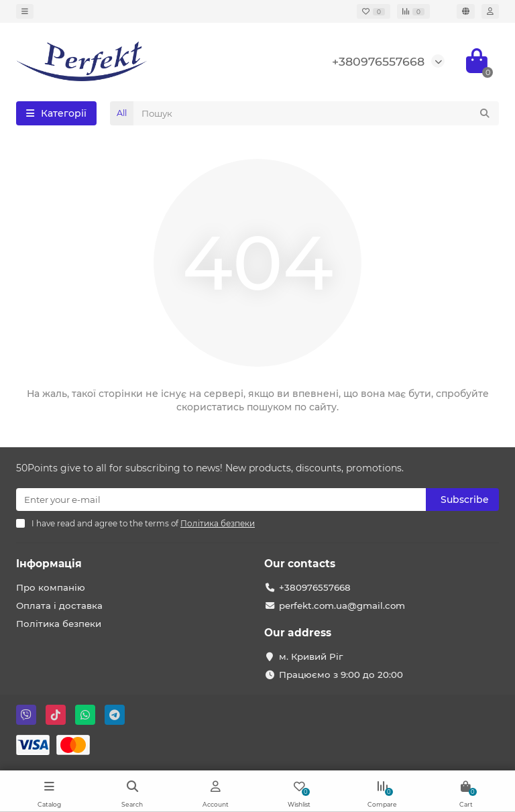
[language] (466, 11)
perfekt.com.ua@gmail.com (342, 605)
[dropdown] (25, 11)
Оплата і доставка (59, 605)
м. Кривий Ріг (311, 656)
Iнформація (49, 564)
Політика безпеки (59, 624)
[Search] (316, 113)
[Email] (221, 500)
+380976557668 (378, 61)
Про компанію (51, 587)
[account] (490, 11)
